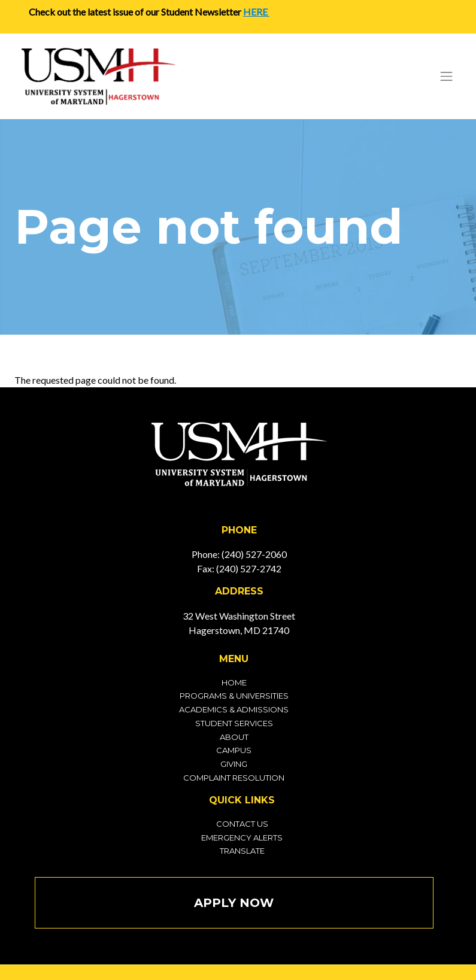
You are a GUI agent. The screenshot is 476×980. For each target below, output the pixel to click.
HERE (256, 12)
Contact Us (242, 824)
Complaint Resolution (234, 778)
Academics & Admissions (234, 709)
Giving (234, 764)
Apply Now (234, 903)
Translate (242, 851)
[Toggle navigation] (446, 76)
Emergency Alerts (242, 838)
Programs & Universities (234, 696)
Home (234, 682)
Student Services (234, 723)
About (234, 737)
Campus (234, 750)
